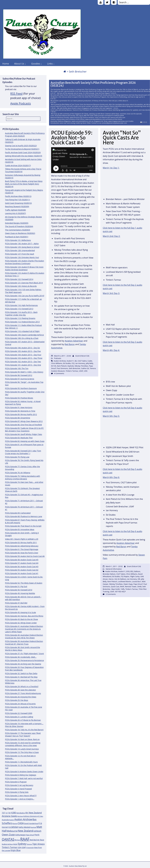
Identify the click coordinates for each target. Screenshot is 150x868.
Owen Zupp (128, 584)
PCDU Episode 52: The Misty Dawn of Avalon (24, 583)
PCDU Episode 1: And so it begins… (20, 799)
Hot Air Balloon (120, 579)
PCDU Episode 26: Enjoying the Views (21, 697)
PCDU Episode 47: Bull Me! (16, 603)
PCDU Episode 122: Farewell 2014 (19, 279)
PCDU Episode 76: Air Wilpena (18, 473)
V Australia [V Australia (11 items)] (30, 848)
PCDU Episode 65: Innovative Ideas (20, 529)
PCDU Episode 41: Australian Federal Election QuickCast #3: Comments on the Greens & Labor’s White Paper (24, 629)
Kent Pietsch (62, 366)
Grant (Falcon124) (82, 356)
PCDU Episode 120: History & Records (21, 286)
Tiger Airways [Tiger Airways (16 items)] (39, 844)
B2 (76, 361)
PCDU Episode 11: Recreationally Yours (21, 762)
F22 (73, 363)
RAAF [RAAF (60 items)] (25, 839)
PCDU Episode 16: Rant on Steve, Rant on (22, 739)
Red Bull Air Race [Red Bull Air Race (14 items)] (37, 840)
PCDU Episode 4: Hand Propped (18, 789)
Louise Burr (137, 581)
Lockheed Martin (125, 581)
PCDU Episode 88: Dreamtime (18, 418)
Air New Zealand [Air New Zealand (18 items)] (34, 813)
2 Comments (111, 594)
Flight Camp (135, 576)
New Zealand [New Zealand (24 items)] (26, 831)
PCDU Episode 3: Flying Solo (17, 792)
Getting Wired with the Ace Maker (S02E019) (24, 156)
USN (86, 371)
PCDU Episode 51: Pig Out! (16, 586)
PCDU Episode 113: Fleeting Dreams (20, 318)
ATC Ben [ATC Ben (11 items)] (40, 816)
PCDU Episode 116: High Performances (21, 305)
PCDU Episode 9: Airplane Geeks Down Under (24, 772)
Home (6, 64)
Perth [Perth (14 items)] (37, 835)
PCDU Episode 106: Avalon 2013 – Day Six (22, 348)
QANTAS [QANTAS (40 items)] (8, 839)
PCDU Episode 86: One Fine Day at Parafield (23, 425)
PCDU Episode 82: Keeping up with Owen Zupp (25, 441)
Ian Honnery (80, 363)
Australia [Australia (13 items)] (5, 820)
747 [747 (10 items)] (7, 813)
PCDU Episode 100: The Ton (17, 368)
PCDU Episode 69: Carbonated (18, 513)
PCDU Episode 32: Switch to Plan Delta (21, 673)
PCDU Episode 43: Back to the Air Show (21, 619)
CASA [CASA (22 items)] (21, 823)
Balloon (137, 571)
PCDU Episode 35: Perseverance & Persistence (24, 660)
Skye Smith (116, 589)
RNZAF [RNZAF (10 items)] (15, 844)
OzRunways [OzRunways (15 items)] (20, 835)
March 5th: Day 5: (111, 416)
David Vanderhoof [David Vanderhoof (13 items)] (31, 823)
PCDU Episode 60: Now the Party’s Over (22, 553)
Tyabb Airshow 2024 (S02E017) (18, 165)
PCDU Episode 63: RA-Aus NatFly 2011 (21, 542)
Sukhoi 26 (85, 368)
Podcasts (58, 358)
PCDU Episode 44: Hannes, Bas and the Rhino (24, 616)
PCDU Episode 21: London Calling (19, 717)
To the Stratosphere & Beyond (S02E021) (22, 149)
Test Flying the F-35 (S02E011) (17, 200)
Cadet (90, 361)
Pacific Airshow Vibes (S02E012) (18, 196)
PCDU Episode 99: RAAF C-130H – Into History (24, 372)
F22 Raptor (125, 576)
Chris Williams (57, 363)
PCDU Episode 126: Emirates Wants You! (22, 257)
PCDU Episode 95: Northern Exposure (21, 388)
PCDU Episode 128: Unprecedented (20, 250)
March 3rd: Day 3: (111, 293)
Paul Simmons (62, 368)
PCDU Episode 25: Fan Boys (17, 700)
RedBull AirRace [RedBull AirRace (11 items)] (7, 844)
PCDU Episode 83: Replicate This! (19, 438)
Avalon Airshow (60, 361)
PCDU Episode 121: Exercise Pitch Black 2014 (24, 283)
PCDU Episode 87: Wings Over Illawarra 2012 (24, 421)
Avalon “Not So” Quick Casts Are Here (122, 138)
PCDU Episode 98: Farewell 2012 (19, 375)
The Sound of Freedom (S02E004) (19, 226)
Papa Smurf (138, 584)
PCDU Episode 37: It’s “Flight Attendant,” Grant (24, 654)
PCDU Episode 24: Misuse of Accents (20, 704)
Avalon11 (70, 361)
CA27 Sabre (82, 361)
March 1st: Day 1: (111, 168)
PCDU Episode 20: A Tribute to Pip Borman (23, 720)
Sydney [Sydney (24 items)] (22, 844)
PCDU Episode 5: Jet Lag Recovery (19, 785)
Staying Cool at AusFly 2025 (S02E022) (21, 146)
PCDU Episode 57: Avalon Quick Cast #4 (22, 563)
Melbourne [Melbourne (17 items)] (12, 831)
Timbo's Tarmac (72, 371)
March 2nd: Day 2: (111, 236)
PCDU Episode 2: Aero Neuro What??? (21, 796)
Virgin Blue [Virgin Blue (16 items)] (16, 850)
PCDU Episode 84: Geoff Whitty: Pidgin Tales (24, 434)
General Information (114, 569)
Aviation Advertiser (74, 341)
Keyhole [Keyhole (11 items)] (33, 827)
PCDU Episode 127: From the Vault (20, 254)
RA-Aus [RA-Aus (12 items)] (17, 840)
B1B (128, 571)
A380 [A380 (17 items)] (14, 813)
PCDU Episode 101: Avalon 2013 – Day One (23, 365)
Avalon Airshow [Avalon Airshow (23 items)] (23, 819)
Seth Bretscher (75, 368)
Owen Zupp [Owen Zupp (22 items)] (8, 834)
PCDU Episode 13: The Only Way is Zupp (22, 752)
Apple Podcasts (21, 103)
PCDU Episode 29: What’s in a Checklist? (22, 686)
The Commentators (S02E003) (18, 230)
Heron (111, 579)
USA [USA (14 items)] (19, 847)
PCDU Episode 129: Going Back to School (22, 247)
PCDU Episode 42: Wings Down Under (21, 623)
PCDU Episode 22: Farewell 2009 (19, 713)
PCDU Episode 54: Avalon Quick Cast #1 (22, 573)
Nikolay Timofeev (81, 366)
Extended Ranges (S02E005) (17, 223)
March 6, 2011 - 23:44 (63, 356)
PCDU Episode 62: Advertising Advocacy (22, 546)
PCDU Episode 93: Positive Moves (19, 398)
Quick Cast (115, 587)
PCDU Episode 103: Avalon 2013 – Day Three (24, 358)
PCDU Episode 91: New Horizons (19, 407)
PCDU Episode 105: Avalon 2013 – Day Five (23, 351)
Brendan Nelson (109, 574)
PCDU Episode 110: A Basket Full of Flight (22, 331)
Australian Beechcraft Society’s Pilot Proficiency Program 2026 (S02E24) (93, 84)
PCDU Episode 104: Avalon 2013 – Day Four (23, 355)
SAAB (139, 587)
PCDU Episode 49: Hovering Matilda (20, 593)
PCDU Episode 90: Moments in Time (20, 411)
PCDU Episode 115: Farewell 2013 (19, 309)
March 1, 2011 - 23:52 (114, 566)
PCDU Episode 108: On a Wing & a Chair (22, 338)
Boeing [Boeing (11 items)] (15, 823)
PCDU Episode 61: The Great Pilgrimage (22, 549)
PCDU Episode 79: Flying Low (17, 457)
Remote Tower (131, 587)
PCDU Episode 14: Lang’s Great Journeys (22, 749)
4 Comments (59, 373)
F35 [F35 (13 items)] (10, 827)
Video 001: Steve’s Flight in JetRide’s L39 (22, 539)
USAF (81, 371)
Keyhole (71, 366)
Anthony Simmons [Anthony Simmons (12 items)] (30, 816)
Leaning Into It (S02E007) (15, 213)
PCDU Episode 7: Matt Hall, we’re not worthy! (24, 778)
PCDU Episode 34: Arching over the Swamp (23, 664)
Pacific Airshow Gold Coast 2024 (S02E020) (23, 152)
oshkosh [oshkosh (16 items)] (37, 831)
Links (50, 64)
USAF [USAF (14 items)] (24, 847)
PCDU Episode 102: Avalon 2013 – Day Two (23, 362)
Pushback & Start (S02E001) (17, 237)
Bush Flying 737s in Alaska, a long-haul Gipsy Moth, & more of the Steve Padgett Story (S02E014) (24, 184)
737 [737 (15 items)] (3, 813)
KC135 (54, 366)
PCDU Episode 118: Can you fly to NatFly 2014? (25, 296)
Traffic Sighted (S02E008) (15, 210)
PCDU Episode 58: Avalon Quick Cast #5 (22, 560)
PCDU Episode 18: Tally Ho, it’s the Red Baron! (24, 730)
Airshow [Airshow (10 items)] (20, 816)
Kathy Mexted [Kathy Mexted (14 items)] (24, 827)
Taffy (123, 589)
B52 (132, 571)
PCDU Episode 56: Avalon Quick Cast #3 (22, 567)
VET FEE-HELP (120, 592)
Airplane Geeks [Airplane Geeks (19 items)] (10, 816)
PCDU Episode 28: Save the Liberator (21, 690)
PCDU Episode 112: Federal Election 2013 (22, 322)
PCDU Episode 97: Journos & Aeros (20, 379)
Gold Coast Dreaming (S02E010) (18, 203)
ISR (139, 579)
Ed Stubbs (67, 363)
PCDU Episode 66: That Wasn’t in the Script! (23, 526)
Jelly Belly (90, 363)
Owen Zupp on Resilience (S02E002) (20, 233)
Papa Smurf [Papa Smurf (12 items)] (30, 835)
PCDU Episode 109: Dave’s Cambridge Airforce (24, 335)
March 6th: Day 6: (111, 477)
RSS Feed (17, 94)
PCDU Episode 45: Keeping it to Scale (21, 612)
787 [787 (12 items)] (10, 813)
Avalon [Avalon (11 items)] (12, 820)
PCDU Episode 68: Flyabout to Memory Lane (24, 516)
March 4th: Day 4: (111, 350)
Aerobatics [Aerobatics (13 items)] (21, 813)
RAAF (122, 587)
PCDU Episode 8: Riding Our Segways (21, 775)
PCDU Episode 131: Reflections (18, 240)
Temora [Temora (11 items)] (29, 844)
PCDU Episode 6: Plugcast (16, 782)
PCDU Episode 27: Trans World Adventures (23, 693)
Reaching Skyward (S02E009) (17, 206)
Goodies (36, 64)
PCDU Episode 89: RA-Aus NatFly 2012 (21, 414)
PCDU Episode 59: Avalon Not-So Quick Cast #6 (25, 556)
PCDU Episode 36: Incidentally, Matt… (21, 657)
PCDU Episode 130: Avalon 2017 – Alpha (22, 244)
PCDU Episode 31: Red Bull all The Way (21, 677)
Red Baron (70, 344)
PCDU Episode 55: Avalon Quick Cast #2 (22, 570)
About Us (19, 64)
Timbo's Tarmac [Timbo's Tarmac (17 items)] (10, 847)
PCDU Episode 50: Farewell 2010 (19, 590)
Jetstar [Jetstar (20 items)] (15, 827)
